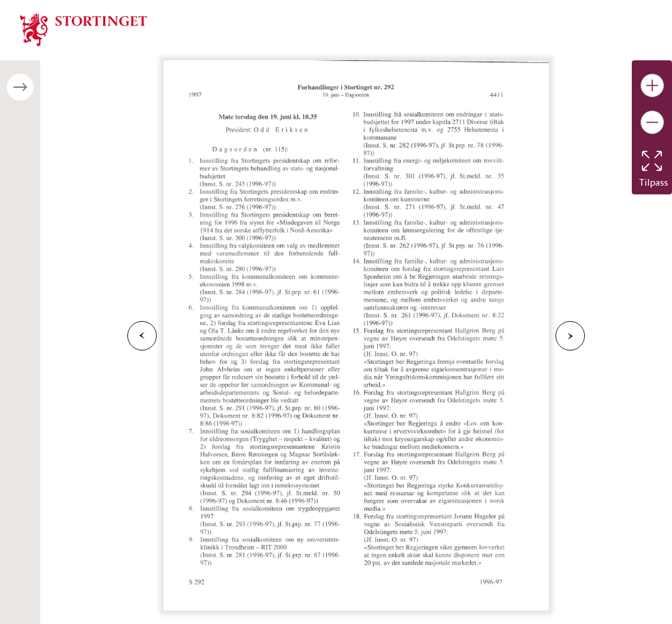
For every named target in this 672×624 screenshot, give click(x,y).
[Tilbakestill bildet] (652, 161)
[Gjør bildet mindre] (652, 122)
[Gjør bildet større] (652, 85)
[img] (84, 29)
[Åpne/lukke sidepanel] (20, 87)
